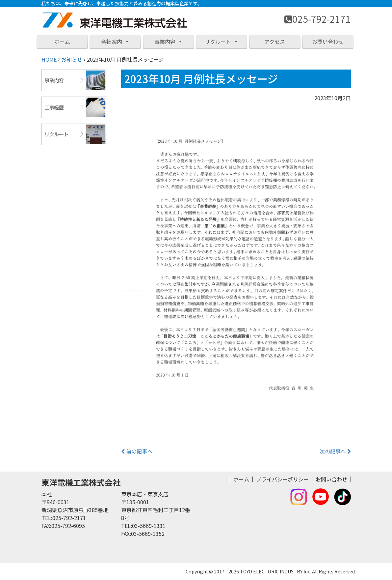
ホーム (62, 42)
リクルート (222, 42)
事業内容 (169, 42)
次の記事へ (335, 451)
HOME (49, 59)
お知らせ (72, 59)
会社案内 (115, 42)
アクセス (275, 42)
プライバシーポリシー (282, 479)
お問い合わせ (328, 42)
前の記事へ (137, 451)
